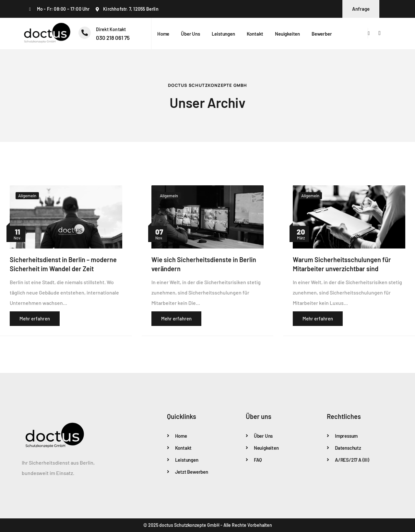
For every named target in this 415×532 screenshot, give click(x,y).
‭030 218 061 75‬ (113, 38)
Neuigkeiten (287, 34)
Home (163, 34)
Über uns (190, 34)
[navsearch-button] (369, 33)
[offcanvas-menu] (379, 33)
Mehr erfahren (35, 318)
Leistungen (223, 34)
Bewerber (322, 34)
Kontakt (255, 34)
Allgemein (27, 196)
